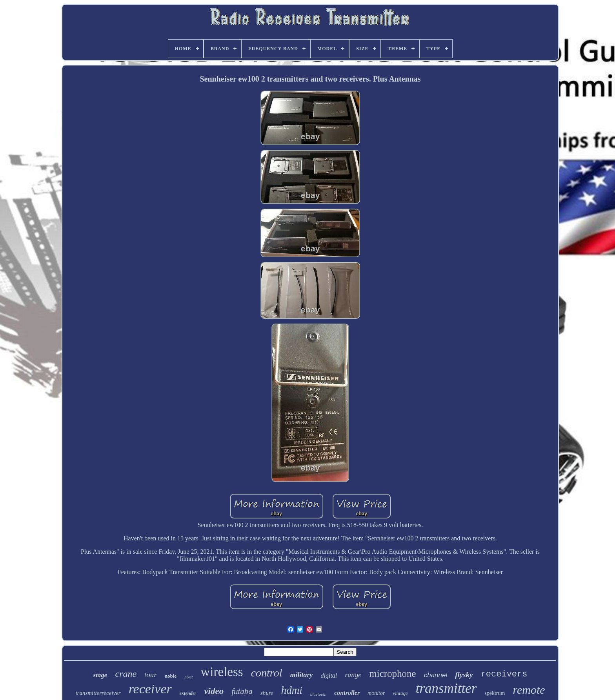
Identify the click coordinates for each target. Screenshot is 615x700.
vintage (400, 693)
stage (100, 675)
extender (188, 693)
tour (151, 675)
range (353, 675)
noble (171, 676)
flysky (464, 675)
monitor (376, 693)
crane (126, 674)
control (267, 673)
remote (529, 690)
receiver (150, 689)
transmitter (446, 688)
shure (267, 693)
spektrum (495, 693)
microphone (392, 674)
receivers (504, 674)
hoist (188, 677)
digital (329, 675)
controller (347, 693)
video (214, 691)
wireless (222, 672)
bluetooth (318, 694)
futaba (242, 691)
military (301, 675)
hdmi (292, 690)
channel (436, 675)
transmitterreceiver (98, 693)
